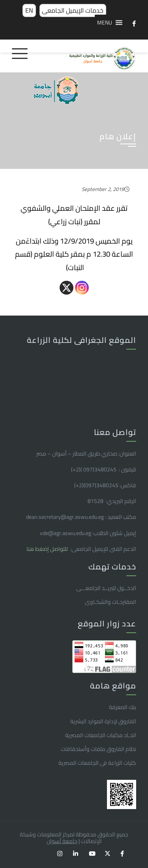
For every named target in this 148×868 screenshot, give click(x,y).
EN (29, 10)
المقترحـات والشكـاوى (111, 602)
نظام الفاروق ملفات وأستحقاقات (98, 749)
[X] (67, 288)
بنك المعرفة (123, 707)
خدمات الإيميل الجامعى (73, 10)
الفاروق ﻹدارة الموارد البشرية (103, 721)
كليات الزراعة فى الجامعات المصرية (97, 763)
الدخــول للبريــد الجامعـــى (106, 588)
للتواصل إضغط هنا (48, 549)
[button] (105, 23)
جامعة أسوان (62, 841)
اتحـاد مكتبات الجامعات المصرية (101, 735)
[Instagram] (82, 288)
